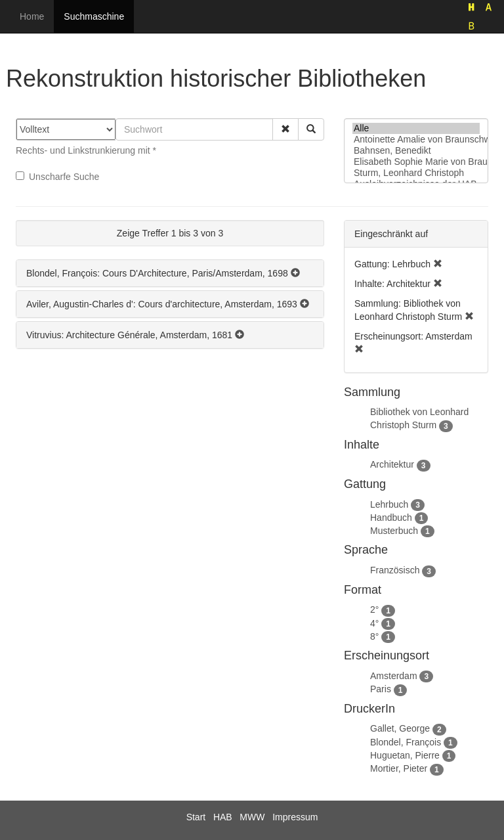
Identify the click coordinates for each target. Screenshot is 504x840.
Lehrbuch (389, 504)
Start (196, 817)
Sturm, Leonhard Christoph (416, 173)
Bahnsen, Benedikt (416, 151)
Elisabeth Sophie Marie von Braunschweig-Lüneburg (416, 162)
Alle (416, 128)
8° (374, 636)
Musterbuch (394, 531)
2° (374, 609)
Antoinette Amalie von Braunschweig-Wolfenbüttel (416, 140)
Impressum (295, 817)
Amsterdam (394, 676)
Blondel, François (406, 742)
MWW (252, 817)
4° (374, 623)
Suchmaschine (94, 16)
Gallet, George (400, 728)
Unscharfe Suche (57, 177)
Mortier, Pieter (399, 768)
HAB (223, 817)
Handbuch (391, 518)
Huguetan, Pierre (405, 755)
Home (32, 16)
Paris (381, 689)
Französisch (395, 570)
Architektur (392, 464)
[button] (285, 129)
